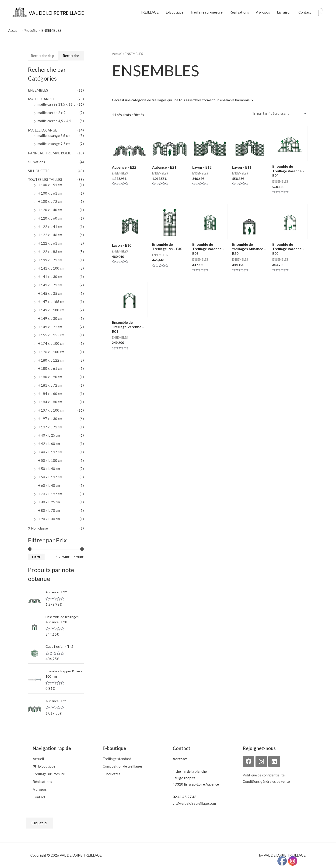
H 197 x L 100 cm (51, 410)
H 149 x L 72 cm (50, 327)
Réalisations (239, 12)
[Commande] (278, 113)
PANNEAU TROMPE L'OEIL (49, 153)
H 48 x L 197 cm (50, 452)
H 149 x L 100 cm (51, 310)
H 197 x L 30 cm (50, 419)
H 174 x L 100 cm (51, 343)
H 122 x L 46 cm (50, 235)
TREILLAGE (149, 12)
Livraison (284, 12)
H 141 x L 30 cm (50, 277)
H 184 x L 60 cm (50, 394)
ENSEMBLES (38, 90)
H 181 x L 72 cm (50, 385)
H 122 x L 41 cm (50, 227)
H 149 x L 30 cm (50, 318)
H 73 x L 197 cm (50, 494)
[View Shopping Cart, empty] (321, 12)
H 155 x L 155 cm (51, 335)
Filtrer (36, 557)
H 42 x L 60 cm (49, 444)
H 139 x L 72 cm (50, 260)
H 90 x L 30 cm (49, 519)
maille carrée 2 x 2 (52, 113)
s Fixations (37, 162)
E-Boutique (175, 12)
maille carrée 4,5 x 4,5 (54, 121)
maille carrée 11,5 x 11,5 (56, 104)
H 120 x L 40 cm (50, 210)
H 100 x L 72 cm (50, 201)
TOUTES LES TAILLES (45, 179)
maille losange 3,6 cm (54, 135)
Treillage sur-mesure (206, 12)
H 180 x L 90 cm (50, 377)
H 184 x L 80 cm (50, 402)
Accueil (117, 54)
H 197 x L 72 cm (50, 427)
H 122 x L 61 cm (50, 243)
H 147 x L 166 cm (51, 302)
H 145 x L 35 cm (50, 293)
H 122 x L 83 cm (50, 252)
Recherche (71, 56)
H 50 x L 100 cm (50, 460)
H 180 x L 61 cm (50, 368)
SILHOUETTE (39, 171)
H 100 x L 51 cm (50, 185)
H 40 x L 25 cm (49, 435)
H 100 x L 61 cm (50, 193)
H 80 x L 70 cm (49, 510)
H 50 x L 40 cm (49, 469)
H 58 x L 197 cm (50, 477)
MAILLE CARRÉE (41, 99)
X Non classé (38, 528)
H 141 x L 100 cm (51, 268)
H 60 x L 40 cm (49, 485)
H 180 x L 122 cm (51, 360)
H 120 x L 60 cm (50, 218)
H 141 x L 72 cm (50, 285)
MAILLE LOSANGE (43, 130)
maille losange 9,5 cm (54, 144)
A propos (263, 12)
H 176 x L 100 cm (51, 352)
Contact (305, 12)
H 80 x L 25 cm (49, 502)
